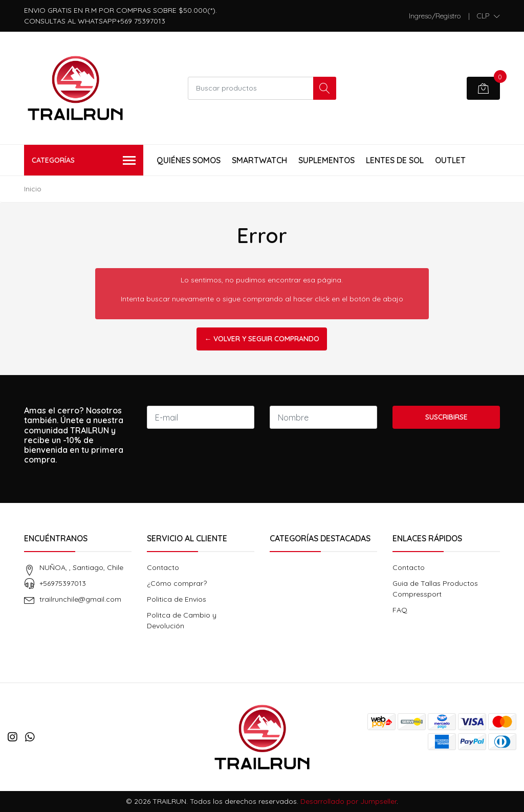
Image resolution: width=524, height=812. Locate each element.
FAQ (400, 610)
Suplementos (326, 160)
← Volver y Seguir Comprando (262, 339)
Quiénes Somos (189, 160)
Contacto (163, 567)
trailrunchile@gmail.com (80, 599)
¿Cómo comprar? (177, 583)
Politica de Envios (177, 599)
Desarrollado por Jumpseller (348, 801)
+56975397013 (63, 583)
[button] (488, 16)
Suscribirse (446, 417)
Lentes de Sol (395, 160)
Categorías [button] (84, 161)
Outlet (450, 160)
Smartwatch (259, 160)
